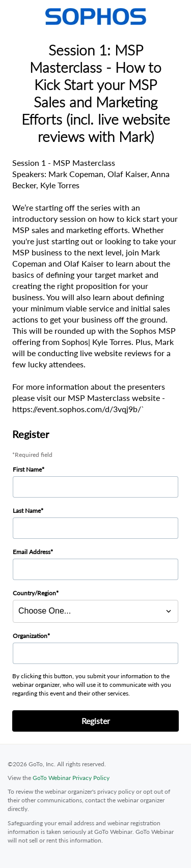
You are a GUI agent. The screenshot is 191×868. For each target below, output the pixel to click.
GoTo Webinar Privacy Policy (71, 778)
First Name (27, 469)
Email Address (32, 552)
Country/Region (34, 593)
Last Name (27, 511)
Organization (30, 636)
